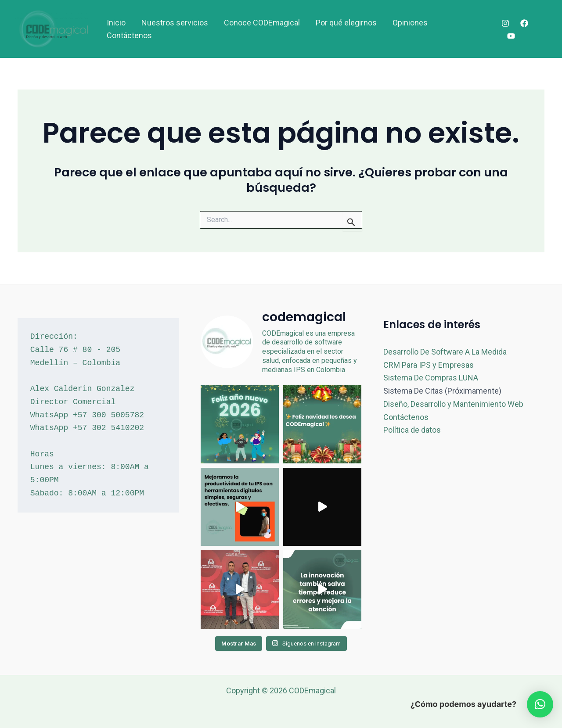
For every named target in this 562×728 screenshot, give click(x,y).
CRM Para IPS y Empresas (429, 365)
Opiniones (410, 23)
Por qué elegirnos (346, 23)
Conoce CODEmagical (262, 23)
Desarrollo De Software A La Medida (445, 352)
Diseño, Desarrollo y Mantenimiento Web (453, 404)
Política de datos (412, 430)
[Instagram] (505, 23)
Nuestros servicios (175, 23)
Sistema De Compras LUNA (431, 378)
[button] (540, 704)
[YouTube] (511, 36)
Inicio (116, 23)
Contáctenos (129, 35)
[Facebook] (524, 23)
